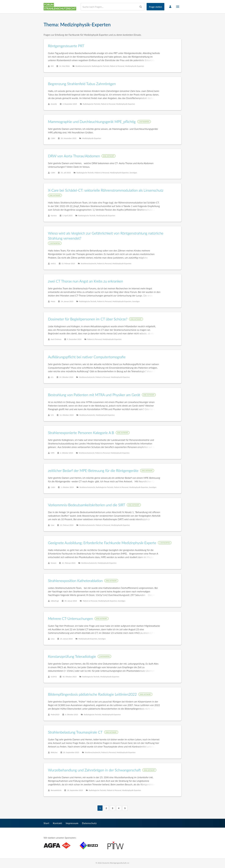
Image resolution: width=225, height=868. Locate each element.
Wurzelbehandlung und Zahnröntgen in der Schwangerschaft (95, 770)
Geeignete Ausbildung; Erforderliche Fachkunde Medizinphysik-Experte (102, 543)
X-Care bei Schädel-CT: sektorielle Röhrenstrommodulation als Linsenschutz (106, 190)
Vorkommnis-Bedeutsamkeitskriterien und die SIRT (87, 505)
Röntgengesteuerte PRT (66, 46)
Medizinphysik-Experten (135, 66)
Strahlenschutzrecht (83, 66)
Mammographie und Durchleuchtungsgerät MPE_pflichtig (92, 122)
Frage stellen (155, 7)
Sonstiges (133, 173)
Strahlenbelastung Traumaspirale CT (75, 732)
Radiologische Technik (100, 66)
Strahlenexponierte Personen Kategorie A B (81, 433)
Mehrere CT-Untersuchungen (71, 619)
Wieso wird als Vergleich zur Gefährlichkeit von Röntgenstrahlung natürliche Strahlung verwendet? (106, 236)
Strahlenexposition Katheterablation (76, 581)
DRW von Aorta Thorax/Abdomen (74, 156)
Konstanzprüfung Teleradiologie (72, 656)
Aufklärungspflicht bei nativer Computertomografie (87, 357)
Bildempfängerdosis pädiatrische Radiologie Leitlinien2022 (93, 694)
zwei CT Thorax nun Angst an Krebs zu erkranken (86, 281)
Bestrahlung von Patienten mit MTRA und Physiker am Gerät (94, 395)
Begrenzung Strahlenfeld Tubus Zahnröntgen (82, 84)
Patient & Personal (117, 66)
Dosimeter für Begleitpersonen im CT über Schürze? (88, 319)
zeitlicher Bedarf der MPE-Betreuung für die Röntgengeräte (93, 471)
